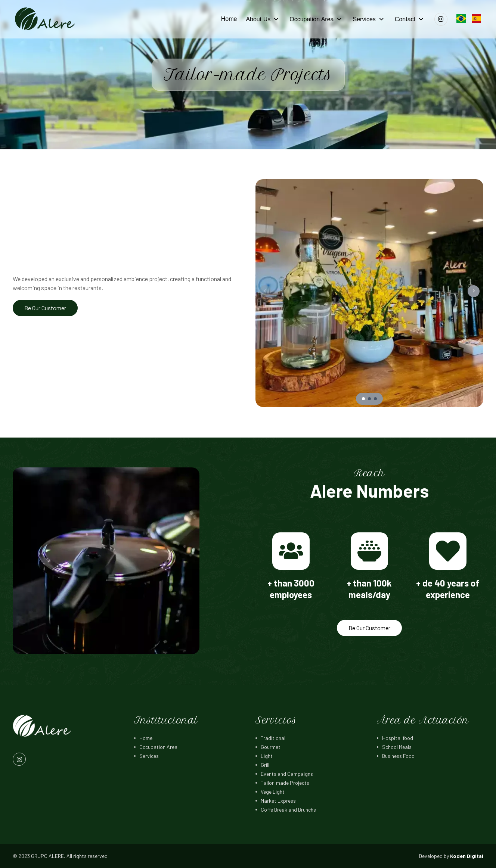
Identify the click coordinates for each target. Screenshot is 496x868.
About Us (258, 19)
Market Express (278, 801)
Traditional (273, 738)
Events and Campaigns (287, 774)
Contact (405, 19)
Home (229, 19)
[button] (474, 291)
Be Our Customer (45, 308)
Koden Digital (467, 856)
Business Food (398, 756)
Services (364, 19)
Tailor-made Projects (285, 783)
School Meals (397, 747)
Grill (265, 765)
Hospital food (398, 738)
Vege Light (273, 792)
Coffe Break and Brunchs (288, 810)
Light (267, 756)
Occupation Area (311, 19)
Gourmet (271, 747)
